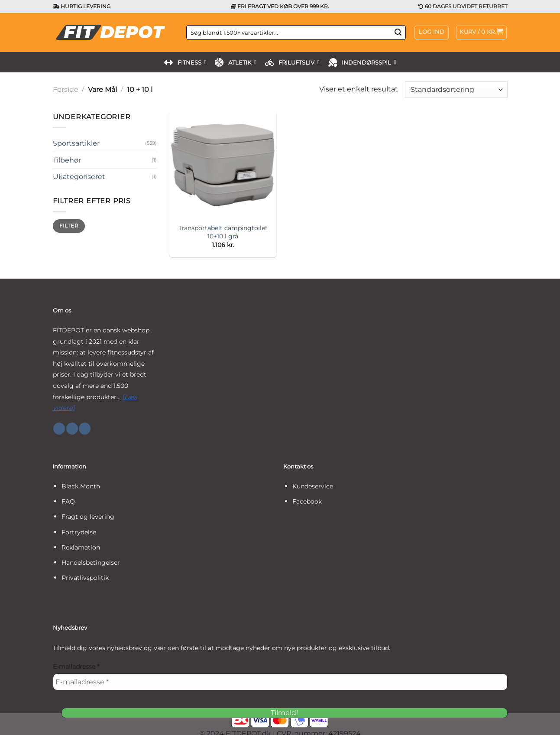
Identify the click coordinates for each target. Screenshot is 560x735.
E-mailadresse (76, 667)
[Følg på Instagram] (72, 429)
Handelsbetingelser (91, 563)
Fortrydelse (79, 532)
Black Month (81, 486)
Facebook (307, 501)
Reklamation (81, 547)
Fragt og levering (88, 517)
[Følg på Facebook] (59, 429)
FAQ (68, 501)
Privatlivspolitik (85, 578)
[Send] (398, 33)
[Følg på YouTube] (85, 429)
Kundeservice (313, 486)
